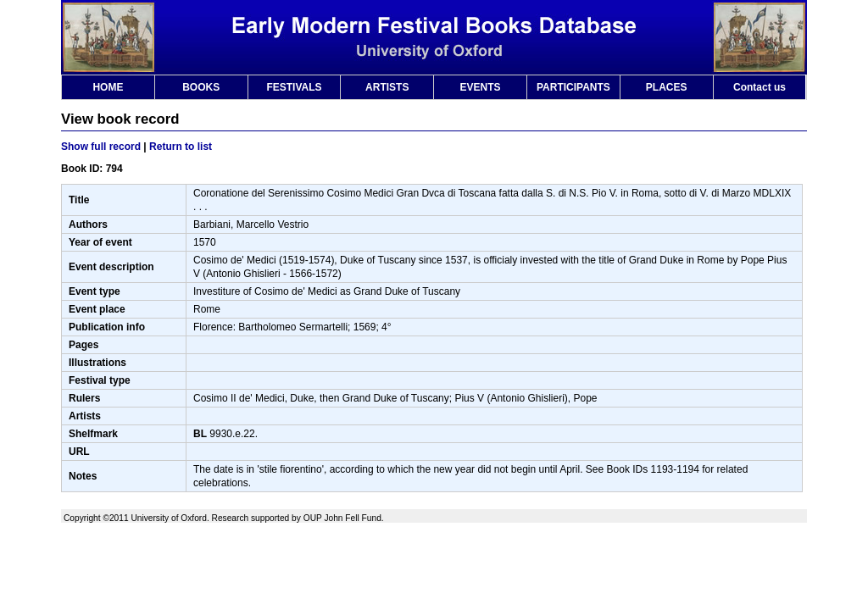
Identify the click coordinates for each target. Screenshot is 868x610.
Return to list (181, 147)
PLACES (667, 87)
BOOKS (201, 87)
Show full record (101, 147)
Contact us (759, 87)
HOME (108, 87)
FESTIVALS (294, 87)
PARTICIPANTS (573, 87)
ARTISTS (387, 87)
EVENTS (481, 87)
